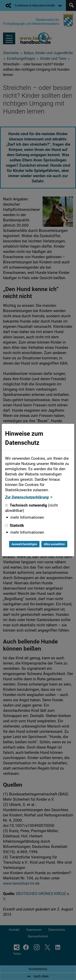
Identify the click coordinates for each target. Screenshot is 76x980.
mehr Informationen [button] (27, 517)
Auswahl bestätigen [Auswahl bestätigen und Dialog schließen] (24, 544)
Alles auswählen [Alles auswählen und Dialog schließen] (54, 544)
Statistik (14, 526)
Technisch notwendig (31, 508)
